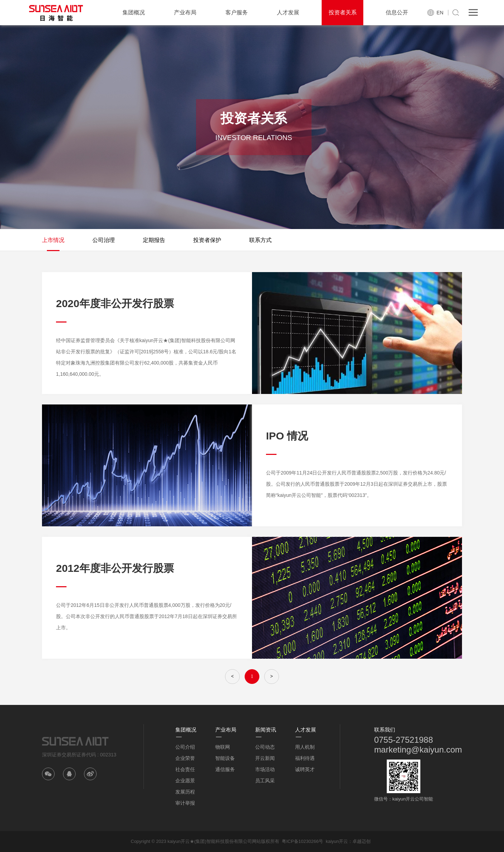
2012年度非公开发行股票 (115, 568)
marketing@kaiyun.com (418, 750)
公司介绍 (185, 747)
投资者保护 (207, 240)
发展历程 (185, 792)
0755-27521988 (404, 740)
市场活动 (265, 769)
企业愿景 (185, 781)
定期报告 (154, 240)
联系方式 (260, 240)
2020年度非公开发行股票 (115, 303)
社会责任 (185, 769)
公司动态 (265, 747)
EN (440, 13)
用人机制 (305, 747)
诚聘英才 (305, 769)
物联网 (223, 747)
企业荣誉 (185, 758)
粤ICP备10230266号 (303, 841)
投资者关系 (343, 12)
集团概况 (134, 12)
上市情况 (53, 240)
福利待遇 (305, 758)
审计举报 (185, 803)
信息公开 (397, 12)
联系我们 (385, 730)
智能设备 (225, 758)
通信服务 (225, 769)
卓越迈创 (362, 841)
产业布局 (185, 12)
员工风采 (265, 781)
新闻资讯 (266, 730)
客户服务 (237, 12)
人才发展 (288, 12)
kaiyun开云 (337, 841)
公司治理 (104, 240)
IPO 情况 (287, 436)
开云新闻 (265, 758)
